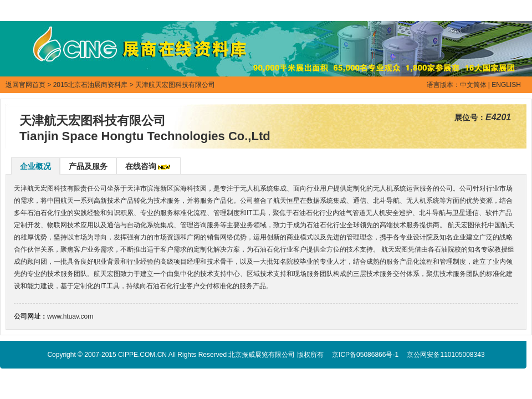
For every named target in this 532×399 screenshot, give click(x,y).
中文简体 (473, 85)
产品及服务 (88, 166)
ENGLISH (506, 85)
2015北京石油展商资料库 (91, 85)
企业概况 (35, 166)
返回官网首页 (25, 85)
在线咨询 (141, 166)
